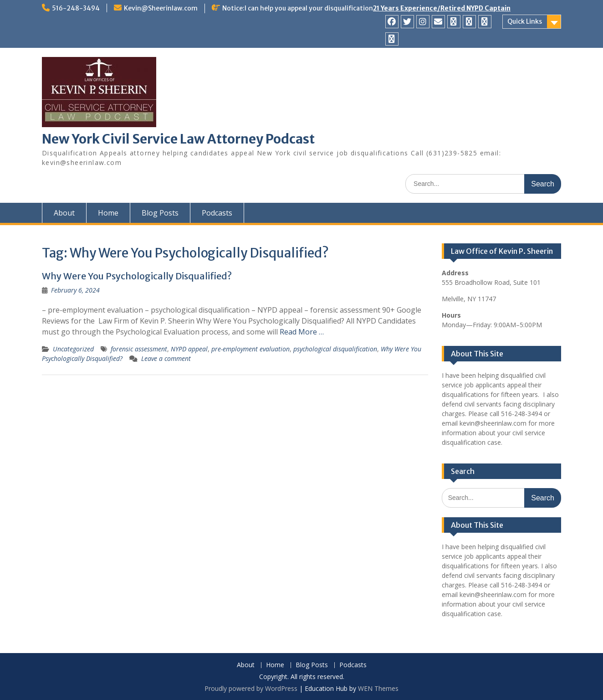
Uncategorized (73, 349)
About (64, 213)
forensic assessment (139, 349)
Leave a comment (166, 358)
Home (108, 213)
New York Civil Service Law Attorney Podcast (178, 139)
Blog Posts (160, 213)
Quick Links (525, 21)
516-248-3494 (76, 8)
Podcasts (217, 213)
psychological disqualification (335, 349)
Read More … (302, 332)
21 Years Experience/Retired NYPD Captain (442, 8)
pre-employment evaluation (250, 349)
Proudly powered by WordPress (251, 688)
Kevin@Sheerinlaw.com (161, 8)
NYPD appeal (189, 349)
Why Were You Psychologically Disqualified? (137, 276)
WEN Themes (378, 688)
